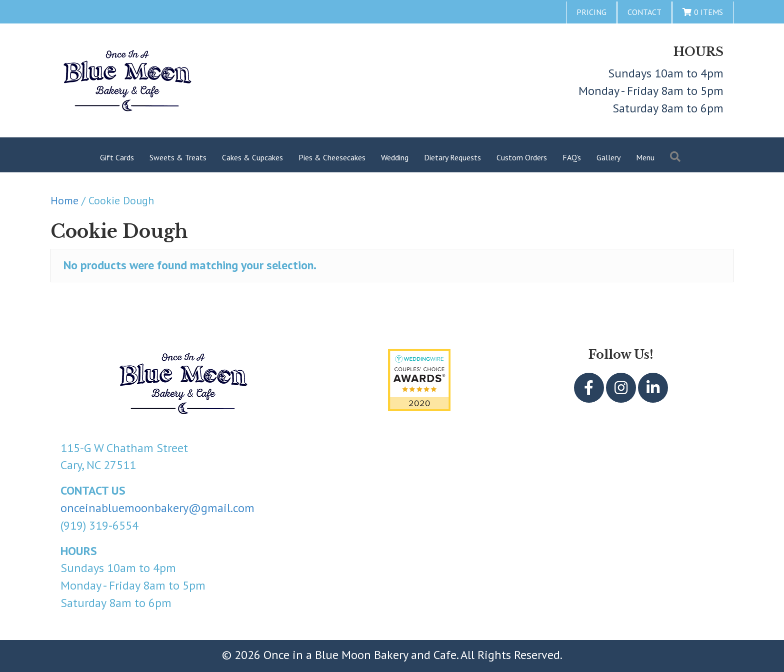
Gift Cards (117, 157)
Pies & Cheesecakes (332, 157)
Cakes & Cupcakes (252, 157)
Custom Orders (522, 157)
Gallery (608, 157)
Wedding (395, 157)
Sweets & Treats (178, 157)
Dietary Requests (452, 157)
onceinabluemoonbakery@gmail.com (157, 508)
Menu (645, 157)
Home (64, 200)
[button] (589, 388)
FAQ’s (572, 157)
